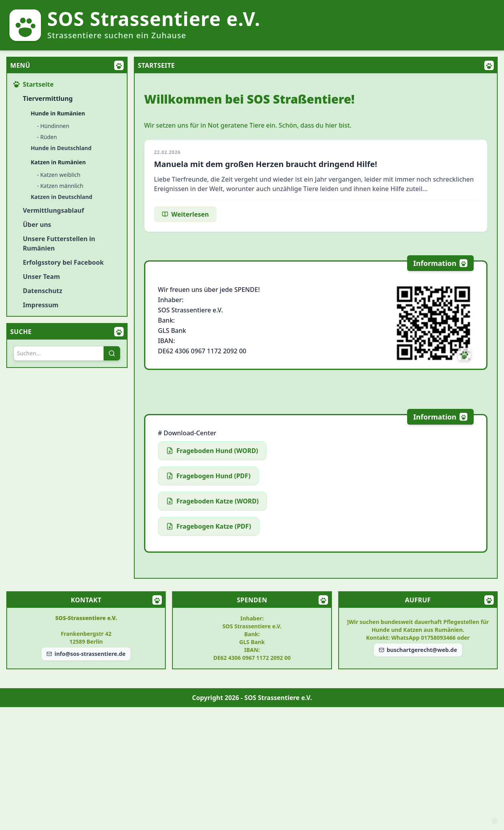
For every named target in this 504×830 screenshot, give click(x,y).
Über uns (37, 225)
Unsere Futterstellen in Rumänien (59, 243)
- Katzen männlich (60, 186)
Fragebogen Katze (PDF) (209, 526)
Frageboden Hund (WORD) (212, 451)
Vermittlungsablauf (53, 210)
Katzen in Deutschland (61, 197)
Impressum (41, 305)
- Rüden (47, 137)
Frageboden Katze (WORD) (212, 501)
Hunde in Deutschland (61, 148)
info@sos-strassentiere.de (86, 654)
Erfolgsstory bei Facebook (63, 262)
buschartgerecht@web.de (418, 650)
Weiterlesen (185, 214)
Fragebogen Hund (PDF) (208, 476)
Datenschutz (43, 291)
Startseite (33, 84)
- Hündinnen (53, 126)
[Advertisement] (252, 769)
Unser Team (41, 277)
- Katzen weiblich (59, 175)
